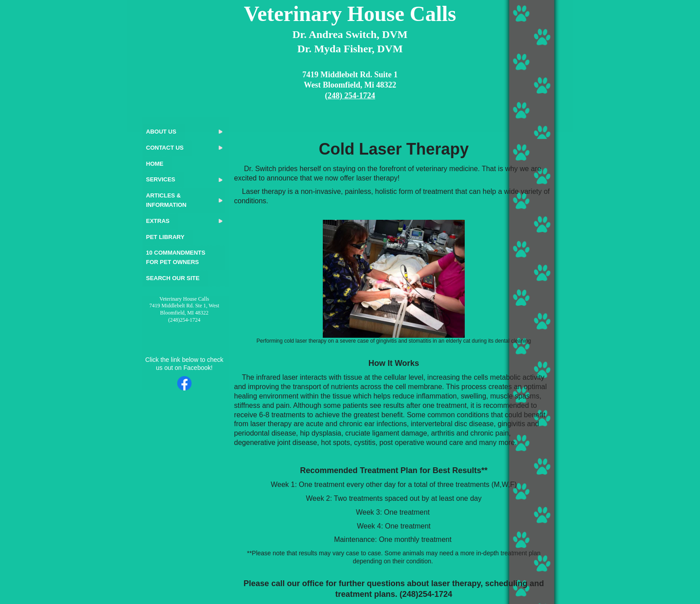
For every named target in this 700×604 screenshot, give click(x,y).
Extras (158, 221)
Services (161, 179)
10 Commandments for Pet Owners (176, 257)
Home (155, 164)
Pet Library (165, 237)
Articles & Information (166, 200)
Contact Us (165, 148)
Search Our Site (173, 278)
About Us (161, 132)
